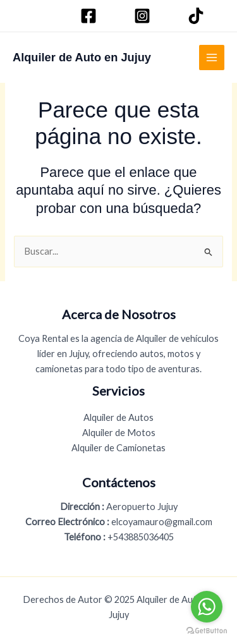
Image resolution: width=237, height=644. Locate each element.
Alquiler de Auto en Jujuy (82, 57)
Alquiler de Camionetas (118, 448)
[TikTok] (198, 16)
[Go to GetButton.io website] (207, 631)
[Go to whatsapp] (207, 607)
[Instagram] (144, 16)
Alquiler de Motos (119, 433)
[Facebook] (90, 16)
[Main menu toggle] (212, 58)
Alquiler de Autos (118, 417)
